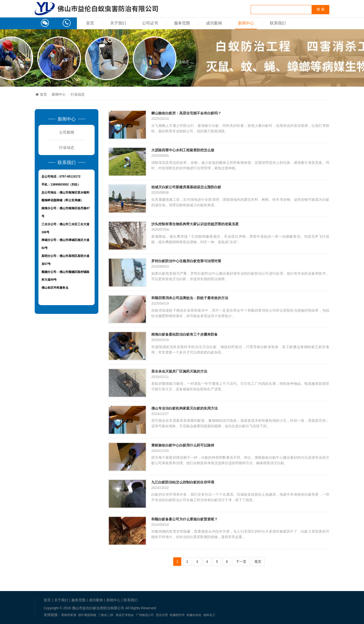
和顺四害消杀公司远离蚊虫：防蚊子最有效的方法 (190, 298)
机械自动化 (194, 615)
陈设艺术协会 (125, 615)
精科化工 (209, 615)
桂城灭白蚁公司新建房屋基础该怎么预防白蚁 (186, 187)
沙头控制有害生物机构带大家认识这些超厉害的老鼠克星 (195, 224)
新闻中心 (246, 23)
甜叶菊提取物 (87, 615)
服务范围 (182, 23)
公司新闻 (67, 132)
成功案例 (214, 23)
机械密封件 (177, 615)
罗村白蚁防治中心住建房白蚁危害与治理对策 (186, 261)
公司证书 (150, 23)
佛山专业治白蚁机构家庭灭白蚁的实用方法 (184, 408)
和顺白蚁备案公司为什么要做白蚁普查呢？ (184, 519)
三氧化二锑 (106, 615)
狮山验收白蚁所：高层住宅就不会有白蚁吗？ (186, 113)
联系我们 (278, 23)
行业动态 (182, 62)
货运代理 (162, 615)
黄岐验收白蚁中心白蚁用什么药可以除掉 (183, 445)
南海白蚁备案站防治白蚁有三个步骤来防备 (184, 334)
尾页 (258, 562)
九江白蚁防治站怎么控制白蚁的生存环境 (183, 482)
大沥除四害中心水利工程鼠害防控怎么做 (183, 150)
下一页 (241, 562)
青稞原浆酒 (69, 615)
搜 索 (321, 9)
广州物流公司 (145, 615)
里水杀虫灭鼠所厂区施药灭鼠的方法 (179, 371)
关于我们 (118, 23)
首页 (90, 23)
